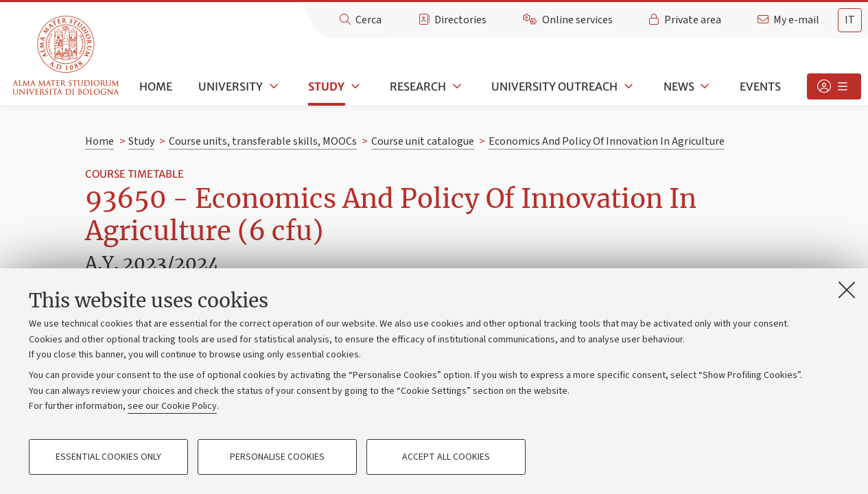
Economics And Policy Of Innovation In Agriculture (607, 141)
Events (760, 86)
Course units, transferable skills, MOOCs (263, 141)
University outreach (554, 86)
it (850, 20)
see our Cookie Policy (172, 406)
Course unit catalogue (423, 141)
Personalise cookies (277, 457)
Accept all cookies (446, 457)
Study (326, 86)
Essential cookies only (108, 457)
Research (418, 86)
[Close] (847, 290)
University (231, 86)
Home (156, 86)
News (679, 86)
